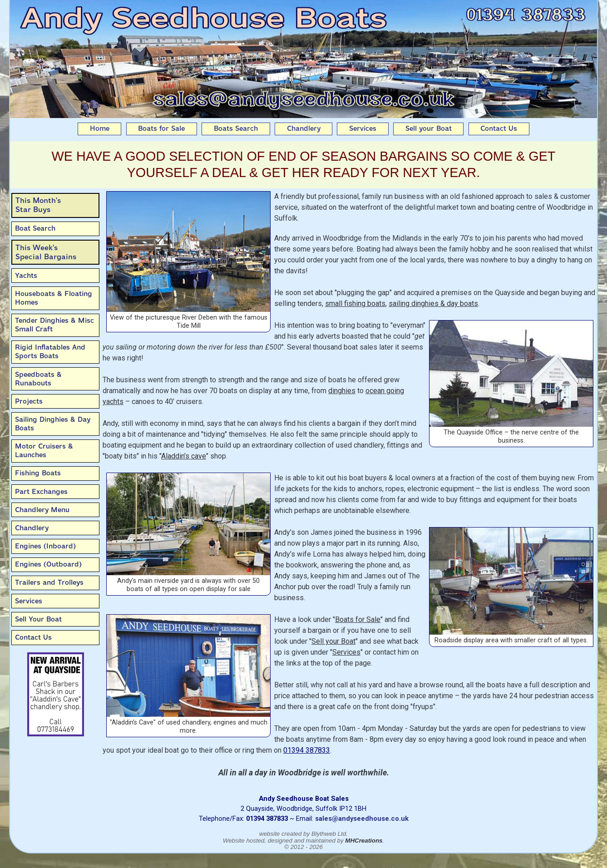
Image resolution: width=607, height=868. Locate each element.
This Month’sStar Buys (38, 205)
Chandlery (304, 128)
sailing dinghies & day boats (433, 303)
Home (100, 128)
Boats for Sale (161, 128)
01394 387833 (307, 750)
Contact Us (499, 128)
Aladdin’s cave (184, 456)
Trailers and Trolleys (49, 582)
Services (363, 128)
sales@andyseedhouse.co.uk (362, 819)
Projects (29, 401)
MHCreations (364, 841)
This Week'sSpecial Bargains (46, 252)
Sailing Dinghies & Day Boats (53, 424)
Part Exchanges (41, 492)
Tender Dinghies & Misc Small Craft (54, 325)
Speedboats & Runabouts (38, 379)
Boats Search (236, 128)
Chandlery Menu (42, 510)
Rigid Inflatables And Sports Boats (50, 352)
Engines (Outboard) (48, 564)
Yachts (26, 276)
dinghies (342, 391)
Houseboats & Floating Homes (54, 298)
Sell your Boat (429, 128)
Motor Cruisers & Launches (44, 451)
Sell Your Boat (38, 619)
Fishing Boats (38, 473)
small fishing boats (355, 303)
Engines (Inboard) (45, 546)
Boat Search (35, 228)
